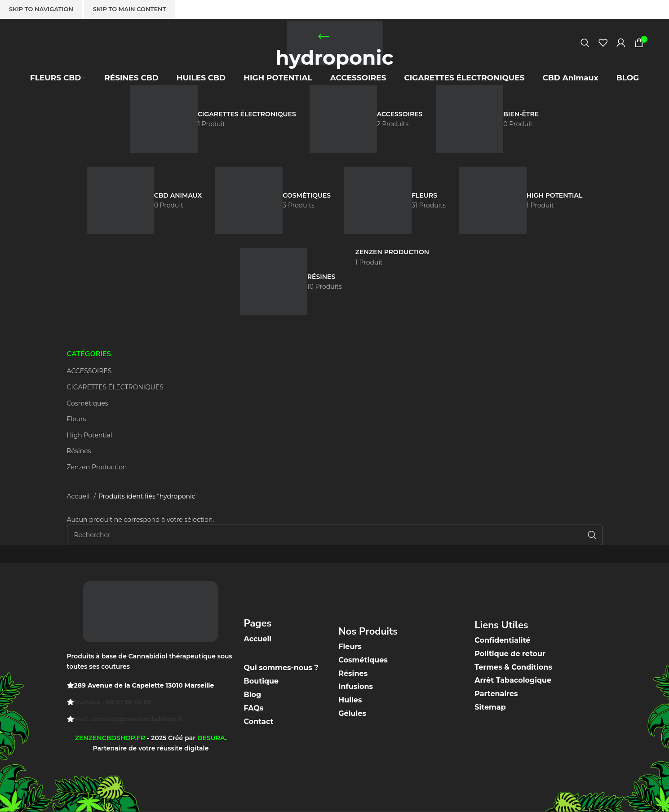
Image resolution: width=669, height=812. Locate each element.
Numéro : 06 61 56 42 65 (113, 702)
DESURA (211, 738)
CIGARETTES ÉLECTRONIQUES (115, 387)
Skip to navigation (41, 9)
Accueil (79, 496)
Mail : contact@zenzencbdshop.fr (129, 719)
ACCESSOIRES (89, 371)
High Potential (90, 435)
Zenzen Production (97, 467)
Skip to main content (130, 9)
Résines (79, 451)
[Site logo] (335, 46)
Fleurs (77, 419)
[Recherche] (585, 47)
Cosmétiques (88, 403)
